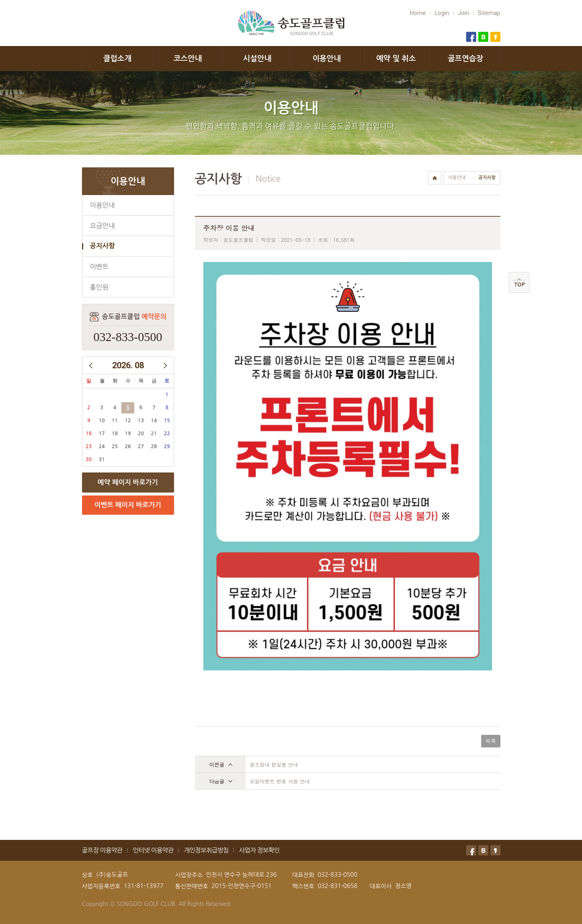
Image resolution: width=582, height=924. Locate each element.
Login (442, 13)
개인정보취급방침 (206, 850)
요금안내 (103, 226)
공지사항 (103, 246)
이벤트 (99, 267)
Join (463, 13)
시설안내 (257, 59)
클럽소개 (118, 59)
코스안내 (188, 59)
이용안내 (327, 59)
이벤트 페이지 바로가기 (128, 505)
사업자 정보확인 (259, 850)
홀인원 (99, 287)
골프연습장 (465, 59)
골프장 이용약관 (102, 850)
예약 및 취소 (396, 59)
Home (418, 13)
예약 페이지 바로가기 (128, 482)
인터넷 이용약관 (153, 850)
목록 (491, 741)
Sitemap (489, 13)
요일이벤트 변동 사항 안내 (280, 781)
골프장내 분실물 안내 (274, 764)
